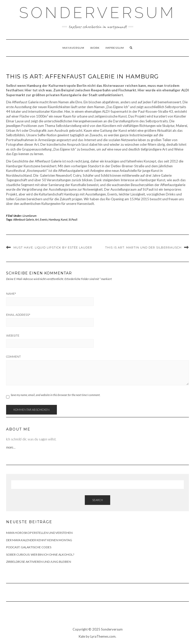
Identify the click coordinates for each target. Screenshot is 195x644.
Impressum (115, 48)
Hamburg (54, 219)
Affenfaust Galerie (24, 219)
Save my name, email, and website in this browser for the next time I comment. (55, 395)
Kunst (64, 219)
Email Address (18, 315)
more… (11, 447)
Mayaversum (73, 48)
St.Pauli (73, 219)
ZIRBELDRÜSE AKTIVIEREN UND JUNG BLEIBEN (39, 562)
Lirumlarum (30, 216)
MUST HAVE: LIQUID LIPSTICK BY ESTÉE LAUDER (53, 247)
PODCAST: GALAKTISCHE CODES (29, 547)
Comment (13, 357)
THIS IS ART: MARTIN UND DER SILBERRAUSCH (143, 247)
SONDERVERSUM (97, 13)
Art (37, 219)
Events (44, 219)
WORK (95, 48)
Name (11, 294)
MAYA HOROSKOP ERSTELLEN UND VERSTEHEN (39, 533)
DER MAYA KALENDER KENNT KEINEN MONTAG (39, 540)
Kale (82, 636)
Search (97, 500)
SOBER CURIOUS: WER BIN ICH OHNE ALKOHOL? (40, 555)
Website (13, 336)
